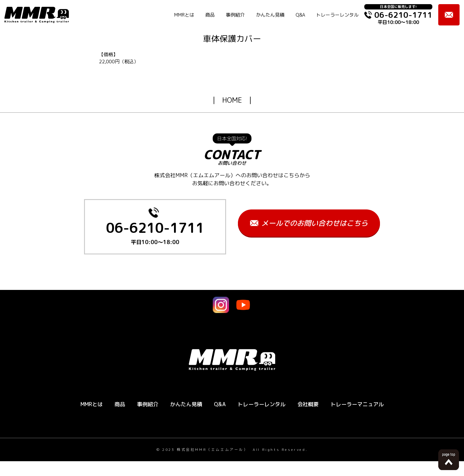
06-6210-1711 (155, 228)
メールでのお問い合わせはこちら (309, 228)
